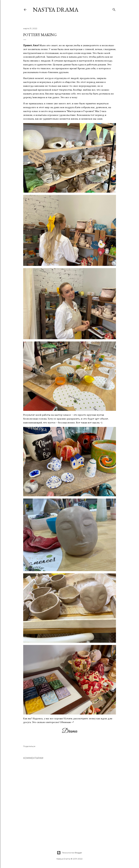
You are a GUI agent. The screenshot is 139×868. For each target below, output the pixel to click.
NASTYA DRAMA (56, 10)
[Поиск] (114, 9)
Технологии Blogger (69, 853)
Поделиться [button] (29, 746)
